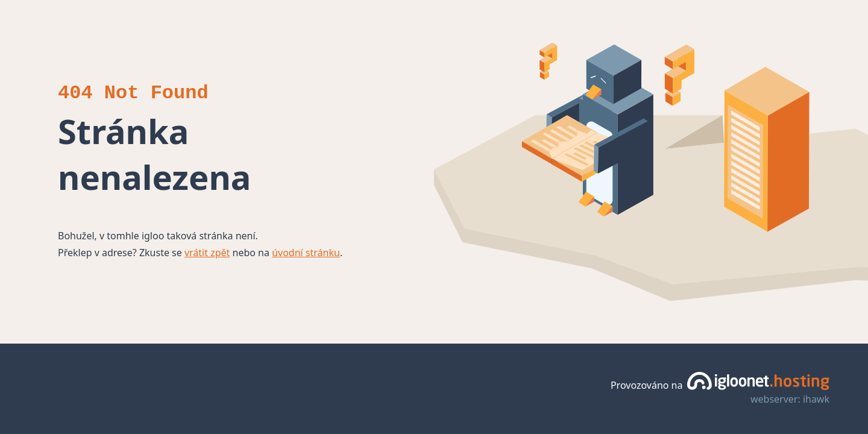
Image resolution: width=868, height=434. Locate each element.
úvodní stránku (306, 253)
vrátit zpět (207, 253)
